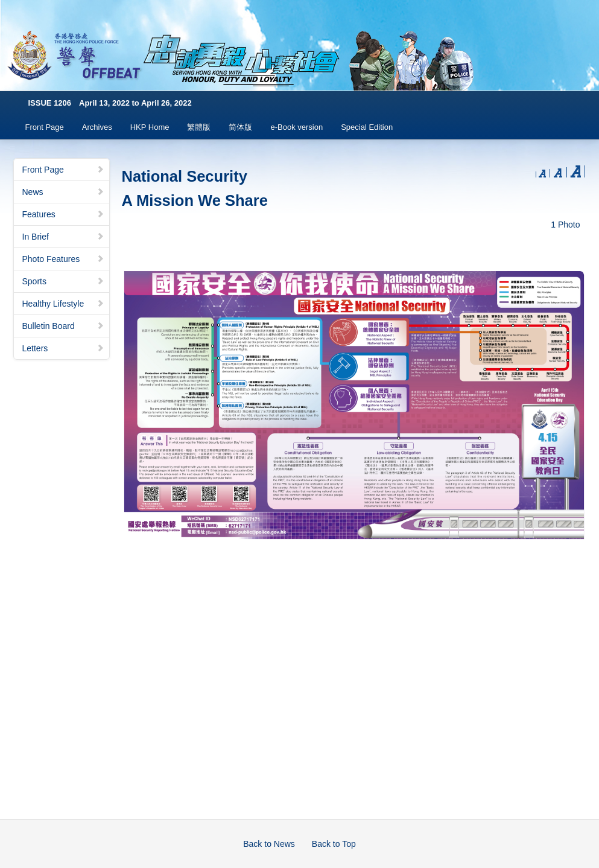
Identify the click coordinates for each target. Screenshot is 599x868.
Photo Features (63, 259)
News (63, 192)
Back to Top (334, 844)
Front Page (45, 127)
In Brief (63, 237)
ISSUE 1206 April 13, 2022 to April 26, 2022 (110, 103)
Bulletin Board (63, 326)
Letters (63, 348)
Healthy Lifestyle (63, 304)
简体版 (240, 127)
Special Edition (367, 127)
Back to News (269, 844)
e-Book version (296, 127)
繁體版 (199, 127)
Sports (63, 281)
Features (63, 214)
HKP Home (150, 127)
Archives (97, 127)
